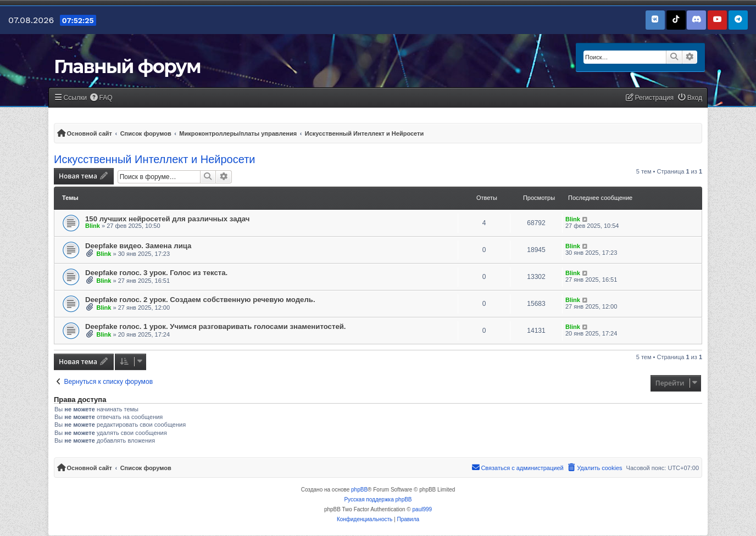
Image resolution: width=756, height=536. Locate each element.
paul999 (423, 509)
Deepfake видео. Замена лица (138, 246)
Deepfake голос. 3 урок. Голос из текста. (156, 273)
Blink (93, 226)
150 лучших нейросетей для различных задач (168, 219)
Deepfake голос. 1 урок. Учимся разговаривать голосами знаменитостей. (216, 326)
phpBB (359, 490)
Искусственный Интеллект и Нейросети (154, 159)
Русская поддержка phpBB (378, 499)
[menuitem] (101, 98)
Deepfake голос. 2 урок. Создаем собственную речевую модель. (200, 300)
